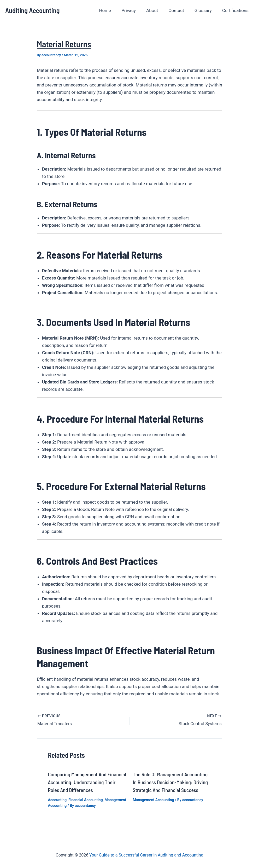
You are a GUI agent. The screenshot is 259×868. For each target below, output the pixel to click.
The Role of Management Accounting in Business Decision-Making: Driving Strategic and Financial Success (170, 782)
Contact (180, 10)
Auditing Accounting (32, 10)
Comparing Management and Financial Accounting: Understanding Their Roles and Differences (87, 782)
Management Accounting (154, 799)
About (158, 10)
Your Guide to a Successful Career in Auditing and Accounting (146, 855)
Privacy (136, 10)
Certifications (236, 10)
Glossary (205, 10)
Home (114, 10)
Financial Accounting (86, 799)
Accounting (57, 799)
